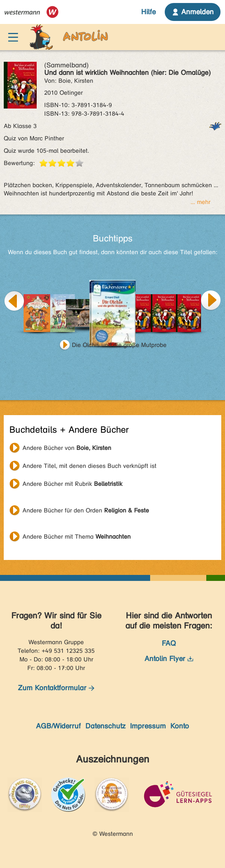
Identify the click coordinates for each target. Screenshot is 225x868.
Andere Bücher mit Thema (77, 537)
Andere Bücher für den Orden (86, 510)
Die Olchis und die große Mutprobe (119, 345)
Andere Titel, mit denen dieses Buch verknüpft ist (89, 466)
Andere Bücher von (67, 448)
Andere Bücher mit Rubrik (72, 484)
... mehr (200, 202)
